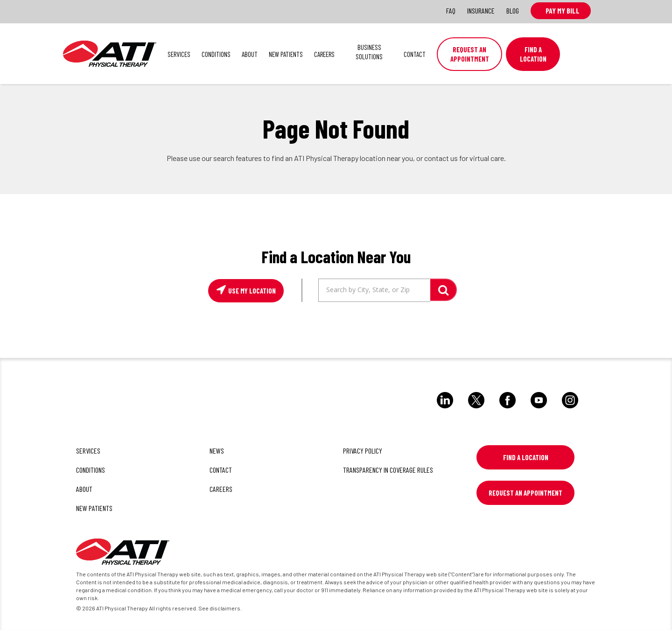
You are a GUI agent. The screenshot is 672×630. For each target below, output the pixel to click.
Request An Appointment (525, 493)
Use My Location (251, 291)
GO (444, 290)
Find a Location (526, 457)
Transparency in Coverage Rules (388, 470)
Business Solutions (369, 52)
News (217, 451)
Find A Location (533, 54)
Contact (415, 54)
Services (179, 54)
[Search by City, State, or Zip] (374, 290)
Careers (324, 54)
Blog (513, 10)
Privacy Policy (363, 451)
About (250, 54)
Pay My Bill (561, 10)
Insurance (481, 10)
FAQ (451, 10)
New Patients (286, 54)
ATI (110, 54)
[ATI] (123, 553)
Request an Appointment (470, 54)
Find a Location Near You (336, 256)
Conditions (216, 54)
